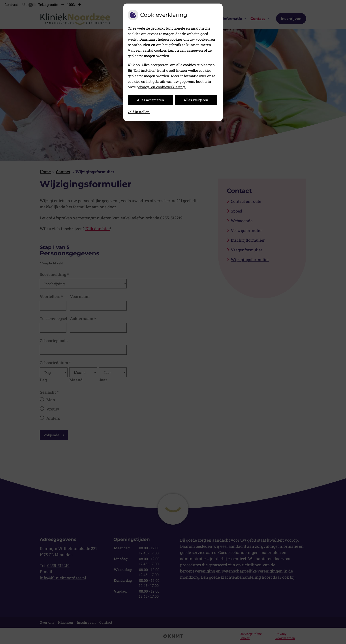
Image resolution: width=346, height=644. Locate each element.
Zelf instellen (139, 112)
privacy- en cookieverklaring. (161, 87)
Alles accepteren (150, 100)
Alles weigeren (196, 100)
